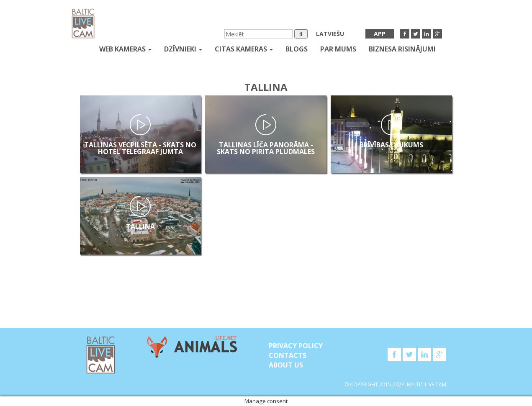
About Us (286, 365)
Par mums (338, 49)
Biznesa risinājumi (402, 49)
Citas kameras (244, 49)
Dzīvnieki (183, 49)
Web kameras (125, 49)
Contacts (288, 355)
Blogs (297, 49)
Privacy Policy (296, 346)
